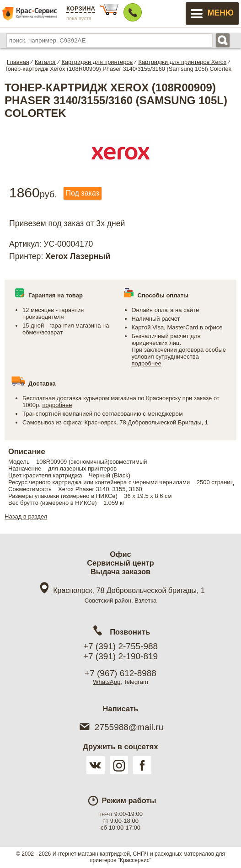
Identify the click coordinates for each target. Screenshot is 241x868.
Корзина (81, 8)
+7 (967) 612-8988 (120, 673)
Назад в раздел (26, 516)
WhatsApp (107, 682)
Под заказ (83, 193)
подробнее (147, 363)
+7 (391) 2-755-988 (120, 646)
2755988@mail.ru (120, 727)
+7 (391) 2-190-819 (120, 656)
